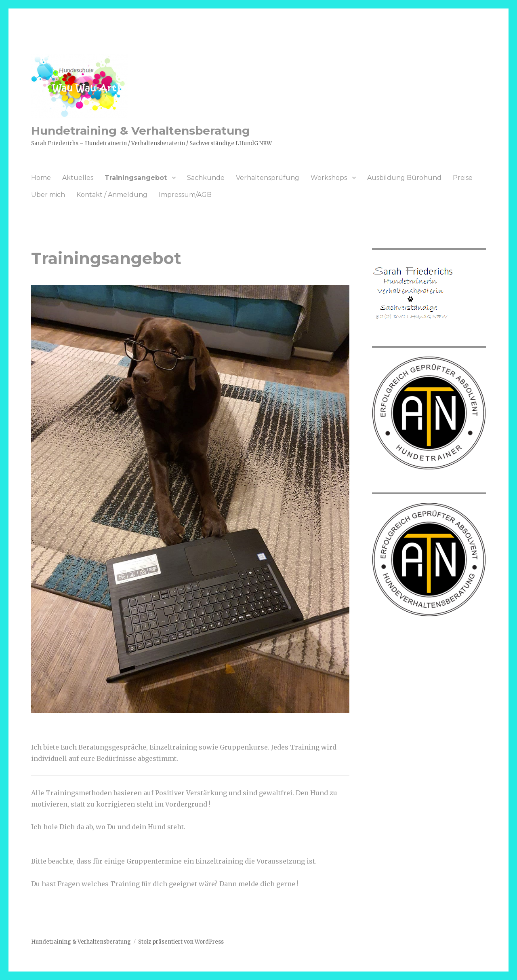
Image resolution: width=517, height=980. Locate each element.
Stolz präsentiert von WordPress (181, 942)
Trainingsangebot (136, 178)
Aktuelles (78, 178)
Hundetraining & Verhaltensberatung (141, 131)
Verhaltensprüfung (268, 178)
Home (41, 178)
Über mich (48, 195)
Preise (463, 178)
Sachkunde (206, 178)
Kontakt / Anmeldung (112, 195)
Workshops (329, 178)
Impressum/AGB (185, 195)
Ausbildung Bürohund (404, 178)
